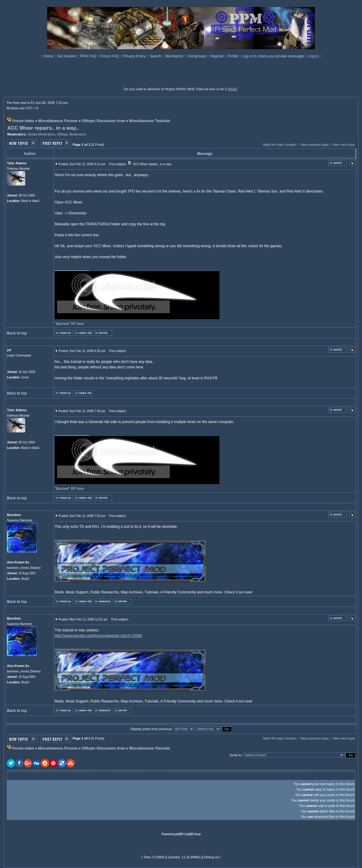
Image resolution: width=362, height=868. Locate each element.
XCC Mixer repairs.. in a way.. (43, 128)
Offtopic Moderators (71, 134)
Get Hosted (67, 56)
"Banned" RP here (69, 324)
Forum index (23, 121)
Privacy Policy (135, 56)
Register (218, 56)
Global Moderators (41, 134)
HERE (232, 89)
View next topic (344, 145)
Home (49, 56)
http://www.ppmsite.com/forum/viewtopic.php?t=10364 (98, 636)
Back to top (17, 333)
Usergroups (197, 56)
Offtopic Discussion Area (103, 121)
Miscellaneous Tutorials (150, 121)
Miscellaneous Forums (58, 121)
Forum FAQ (110, 56)
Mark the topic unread (279, 145)
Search (156, 56)
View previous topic (314, 145)
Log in (314, 56)
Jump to (235, 755)
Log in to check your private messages (274, 56)
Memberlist (175, 56)
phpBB (179, 834)
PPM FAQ (89, 56)
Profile (234, 56)
